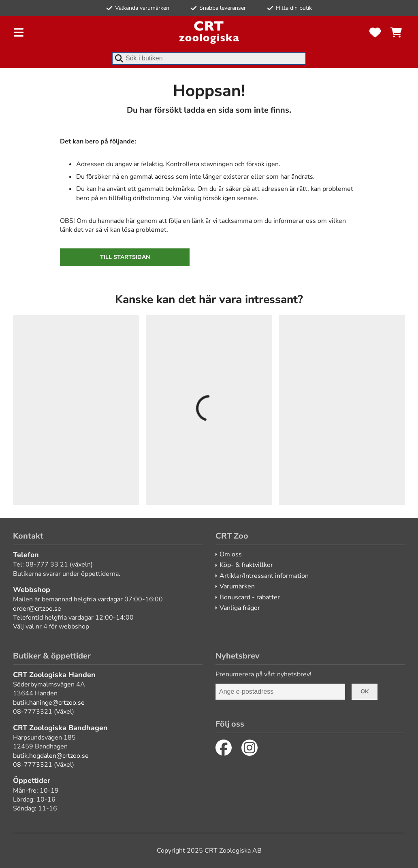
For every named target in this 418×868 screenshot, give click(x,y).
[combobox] (209, 58)
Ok (365, 692)
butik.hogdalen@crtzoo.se (51, 756)
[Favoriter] (375, 32)
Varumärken (237, 586)
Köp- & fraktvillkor (246, 565)
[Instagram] (250, 748)
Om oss (231, 554)
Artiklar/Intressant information (264, 576)
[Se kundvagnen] (396, 32)
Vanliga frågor (240, 608)
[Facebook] (224, 748)
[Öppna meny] (19, 32)
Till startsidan (125, 257)
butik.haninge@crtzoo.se (49, 703)
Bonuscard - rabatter (250, 597)
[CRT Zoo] (209, 32)
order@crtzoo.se (37, 609)
